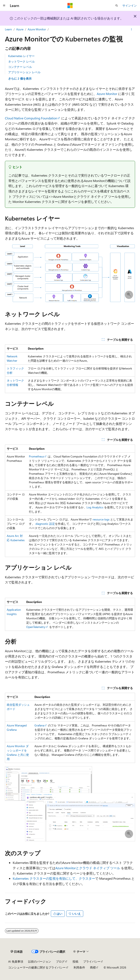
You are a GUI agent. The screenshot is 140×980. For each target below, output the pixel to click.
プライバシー (92, 961)
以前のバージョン (40, 961)
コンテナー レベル (20, 67)
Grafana (39, 725)
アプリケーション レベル (24, 72)
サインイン (130, 5)
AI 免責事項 (16, 961)
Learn (8, 29)
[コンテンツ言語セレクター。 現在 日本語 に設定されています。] (17, 951)
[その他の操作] (131, 29)
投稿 (75, 961)
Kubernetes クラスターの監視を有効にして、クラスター (54, 878)
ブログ (60, 961)
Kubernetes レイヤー (21, 56)
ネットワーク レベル (22, 61)
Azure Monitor (37, 29)
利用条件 (79, 967)
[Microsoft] (70, 6)
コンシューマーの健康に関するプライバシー (37, 967)
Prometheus (36, 456)
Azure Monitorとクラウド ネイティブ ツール (88, 868)
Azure (20, 29)
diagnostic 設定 (45, 524)
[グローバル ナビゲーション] (4, 6)
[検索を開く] (117, 6)
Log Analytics (95, 507)
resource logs (101, 519)
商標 (93, 967)
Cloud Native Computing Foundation (31, 118)
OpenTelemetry (36, 627)
